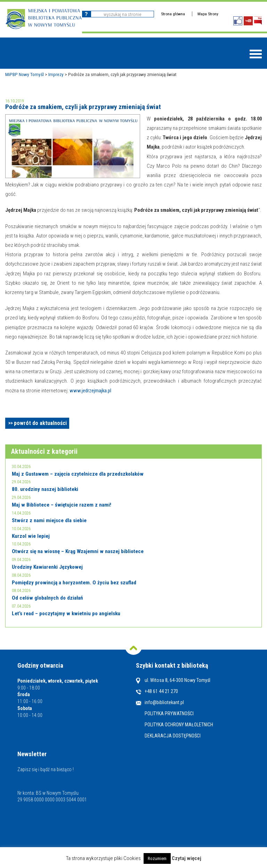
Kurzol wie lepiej (31, 536)
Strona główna (173, 14)
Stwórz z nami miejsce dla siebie (49, 520)
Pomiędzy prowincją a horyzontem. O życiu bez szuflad (74, 583)
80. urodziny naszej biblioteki (45, 489)
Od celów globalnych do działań (47, 598)
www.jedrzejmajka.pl (90, 391)
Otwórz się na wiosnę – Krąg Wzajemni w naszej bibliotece (78, 551)
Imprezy (56, 74)
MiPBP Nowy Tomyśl (25, 74)
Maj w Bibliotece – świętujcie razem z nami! (62, 505)
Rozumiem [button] (157, 858)
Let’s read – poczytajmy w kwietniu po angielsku (66, 614)
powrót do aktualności (40, 423)
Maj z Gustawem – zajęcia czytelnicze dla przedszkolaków (78, 474)
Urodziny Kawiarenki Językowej (47, 567)
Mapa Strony (208, 14)
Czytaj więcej (187, 858)
